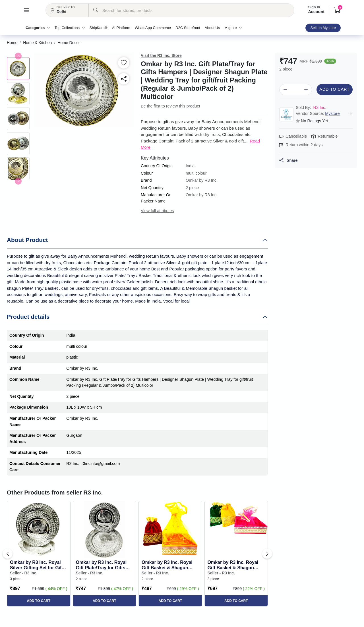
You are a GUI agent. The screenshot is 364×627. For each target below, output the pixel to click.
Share (288, 160)
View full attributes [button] (157, 211)
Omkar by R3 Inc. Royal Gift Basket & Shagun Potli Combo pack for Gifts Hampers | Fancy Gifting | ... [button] (167, 565)
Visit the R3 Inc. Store (161, 55)
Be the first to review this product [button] (170, 106)
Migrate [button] (233, 28)
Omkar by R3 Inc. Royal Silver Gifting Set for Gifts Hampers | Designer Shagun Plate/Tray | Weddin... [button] (38, 565)
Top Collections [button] (70, 28)
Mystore (332, 113)
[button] (26, 10)
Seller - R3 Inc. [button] (24, 573)
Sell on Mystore (323, 28)
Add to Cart (334, 89)
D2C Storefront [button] (188, 28)
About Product (27, 240)
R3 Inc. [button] (311, 107)
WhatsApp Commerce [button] (153, 28)
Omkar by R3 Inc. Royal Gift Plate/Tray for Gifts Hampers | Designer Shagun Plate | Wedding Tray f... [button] (102, 565)
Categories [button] (38, 28)
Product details (28, 317)
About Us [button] (212, 28)
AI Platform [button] (121, 28)
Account (316, 10)
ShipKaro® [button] (99, 28)
